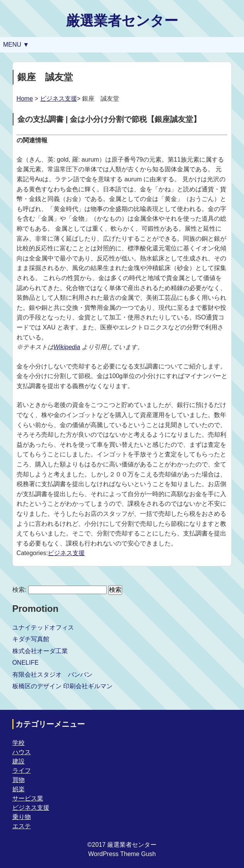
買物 (19, 780)
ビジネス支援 (59, 99)
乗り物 (22, 817)
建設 (19, 761)
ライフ (22, 771)
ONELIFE (25, 663)
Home (25, 99)
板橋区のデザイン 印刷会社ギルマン (62, 686)
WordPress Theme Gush (122, 854)
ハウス (22, 752)
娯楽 (19, 789)
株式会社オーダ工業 (40, 651)
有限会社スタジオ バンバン (52, 675)
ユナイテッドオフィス (43, 627)
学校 (19, 743)
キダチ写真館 (31, 639)
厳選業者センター (122, 21)
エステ (22, 826)
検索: (19, 590)
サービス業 (28, 798)
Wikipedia (67, 347)
